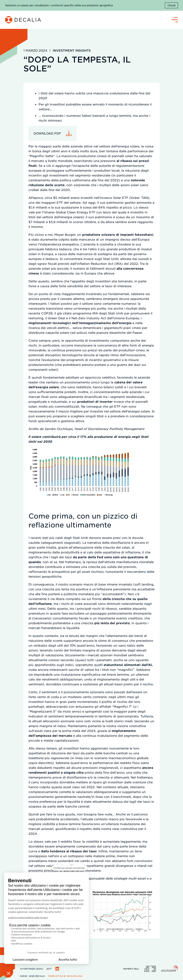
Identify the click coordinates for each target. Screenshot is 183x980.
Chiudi (171, 5)
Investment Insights (72, 50)
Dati (49, 969)
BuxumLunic (75, 976)
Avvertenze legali (32, 969)
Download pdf (47, 133)
